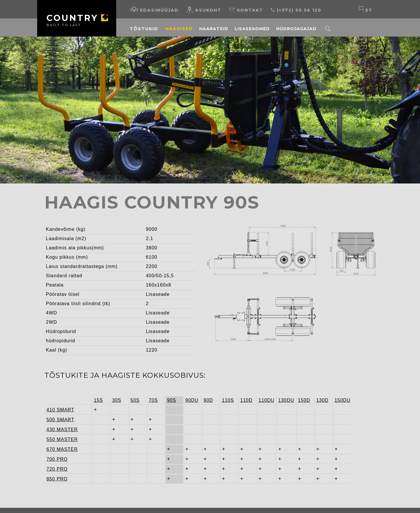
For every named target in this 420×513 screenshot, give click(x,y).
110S (228, 393)
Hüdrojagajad (296, 29)
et (365, 9)
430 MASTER (58, 423)
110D (246, 393)
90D (208, 393)
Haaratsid (214, 29)
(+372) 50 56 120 (296, 9)
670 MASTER (58, 442)
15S (98, 393)
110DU (266, 393)
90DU (192, 393)
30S (117, 393)
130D (322, 393)
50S (135, 393)
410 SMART (58, 403)
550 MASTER (58, 432)
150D (304, 393)
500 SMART (58, 413)
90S (172, 393)
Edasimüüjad (154, 9)
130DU (286, 393)
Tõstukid (144, 29)
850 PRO (57, 472)
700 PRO (57, 452)
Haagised (179, 29)
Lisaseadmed (252, 29)
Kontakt (246, 9)
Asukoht (204, 9)
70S (153, 393)
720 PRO (57, 462)
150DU (343, 393)
